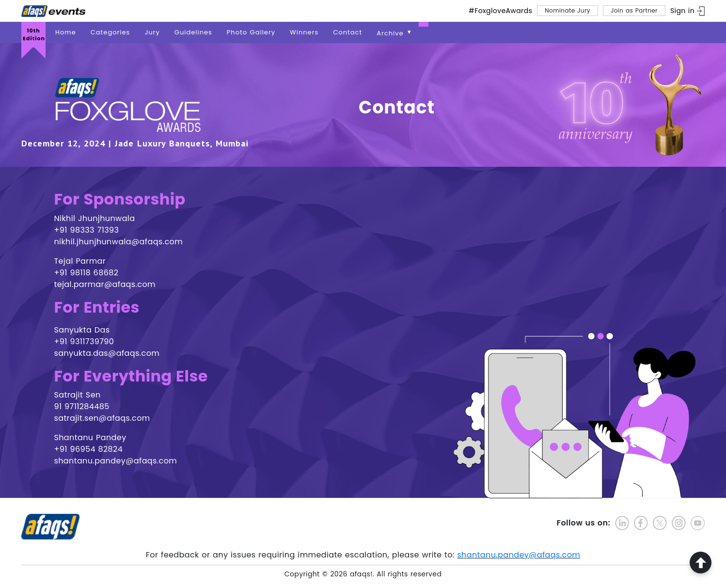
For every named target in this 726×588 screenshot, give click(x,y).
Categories (110, 32)
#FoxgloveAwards (500, 11)
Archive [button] (391, 33)
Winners (304, 32)
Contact (347, 32)
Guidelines (193, 32)
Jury (152, 32)
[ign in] (687, 11)
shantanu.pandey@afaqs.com (519, 555)
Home (66, 32)
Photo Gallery (251, 32)
